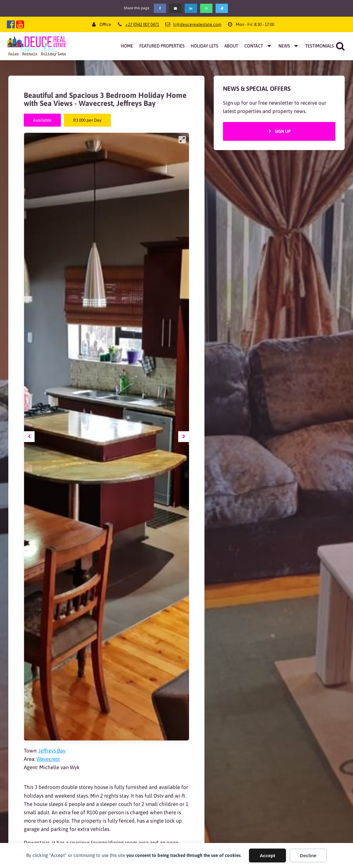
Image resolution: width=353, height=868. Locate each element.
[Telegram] (222, 8)
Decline (308, 855)
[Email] (175, 8)
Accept (267, 855)
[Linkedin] (191, 8)
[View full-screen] (182, 140)
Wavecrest (48, 759)
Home (127, 46)
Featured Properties (162, 46)
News (289, 46)
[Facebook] (160, 8)
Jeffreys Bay (52, 751)
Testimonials (319, 46)
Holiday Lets (204, 46)
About (231, 46)
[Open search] (340, 46)
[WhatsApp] (206, 8)
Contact (258, 46)
